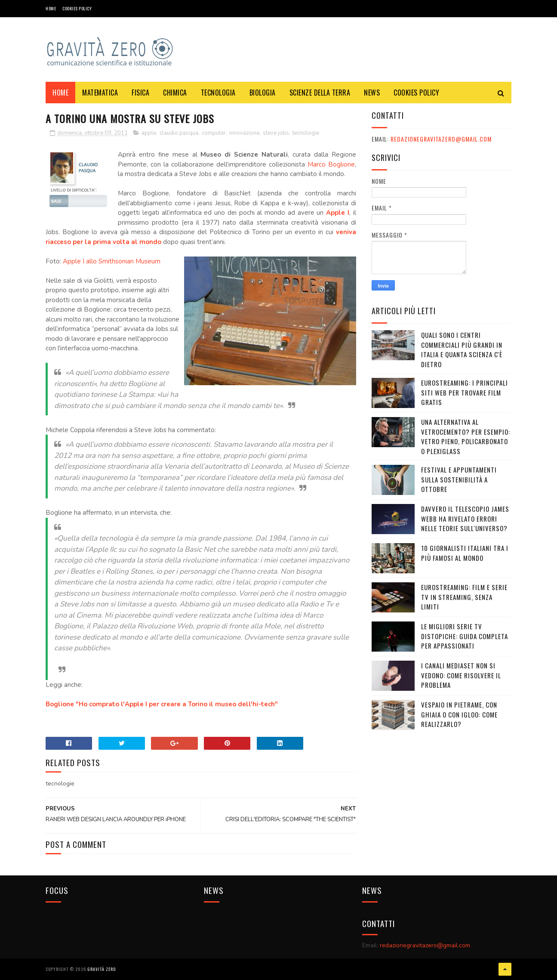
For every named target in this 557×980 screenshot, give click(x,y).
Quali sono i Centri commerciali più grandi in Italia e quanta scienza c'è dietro (462, 349)
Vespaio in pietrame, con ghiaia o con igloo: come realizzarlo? (459, 714)
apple (149, 133)
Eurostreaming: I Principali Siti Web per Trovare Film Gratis (465, 392)
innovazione (244, 133)
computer (214, 133)
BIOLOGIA (263, 93)
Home (51, 8)
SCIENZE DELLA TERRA (320, 93)
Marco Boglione (331, 164)
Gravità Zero (102, 969)
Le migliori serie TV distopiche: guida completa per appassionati (465, 636)
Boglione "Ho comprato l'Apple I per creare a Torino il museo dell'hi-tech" (162, 704)
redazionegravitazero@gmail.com (441, 139)
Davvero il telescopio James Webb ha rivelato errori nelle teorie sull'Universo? (465, 518)
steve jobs (276, 133)
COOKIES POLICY (77, 8)
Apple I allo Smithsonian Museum (112, 261)
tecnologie (306, 133)
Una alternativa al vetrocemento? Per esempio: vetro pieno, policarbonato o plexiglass (466, 436)
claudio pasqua (179, 133)
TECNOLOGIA (218, 93)
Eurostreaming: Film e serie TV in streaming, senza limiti (464, 597)
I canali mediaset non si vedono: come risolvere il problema (461, 675)
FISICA (140, 93)
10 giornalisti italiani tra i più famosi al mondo (465, 553)
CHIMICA (175, 93)
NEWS (372, 93)
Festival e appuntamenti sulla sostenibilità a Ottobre (459, 479)
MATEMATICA (100, 93)
